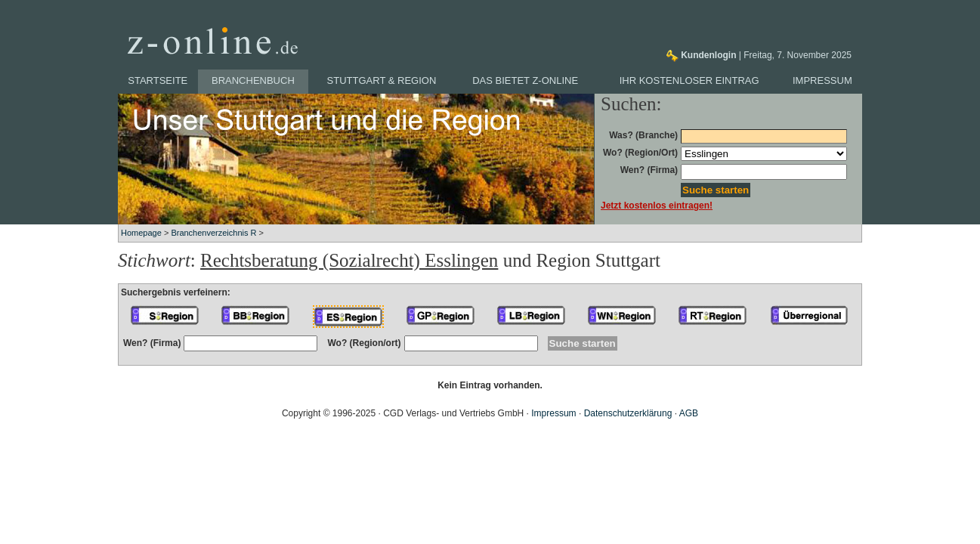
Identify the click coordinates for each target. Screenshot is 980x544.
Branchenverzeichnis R (213, 233)
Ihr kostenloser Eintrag (689, 80)
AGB (689, 413)
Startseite (158, 80)
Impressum (822, 80)
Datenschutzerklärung (628, 413)
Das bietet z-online (525, 80)
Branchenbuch (253, 80)
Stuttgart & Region (382, 80)
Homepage (141, 233)
